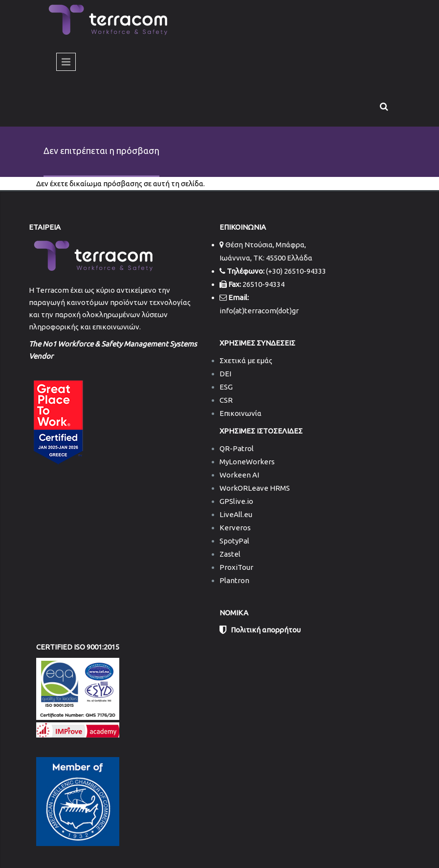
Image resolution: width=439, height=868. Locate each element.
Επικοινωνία (241, 413)
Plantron (234, 580)
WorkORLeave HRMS (255, 488)
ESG (226, 387)
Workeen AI (239, 475)
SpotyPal (234, 541)
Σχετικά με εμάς (246, 360)
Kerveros (235, 528)
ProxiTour (236, 567)
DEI (225, 374)
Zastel (230, 554)
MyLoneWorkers (247, 462)
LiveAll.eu (236, 514)
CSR (226, 400)
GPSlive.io (236, 501)
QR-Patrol (237, 448)
